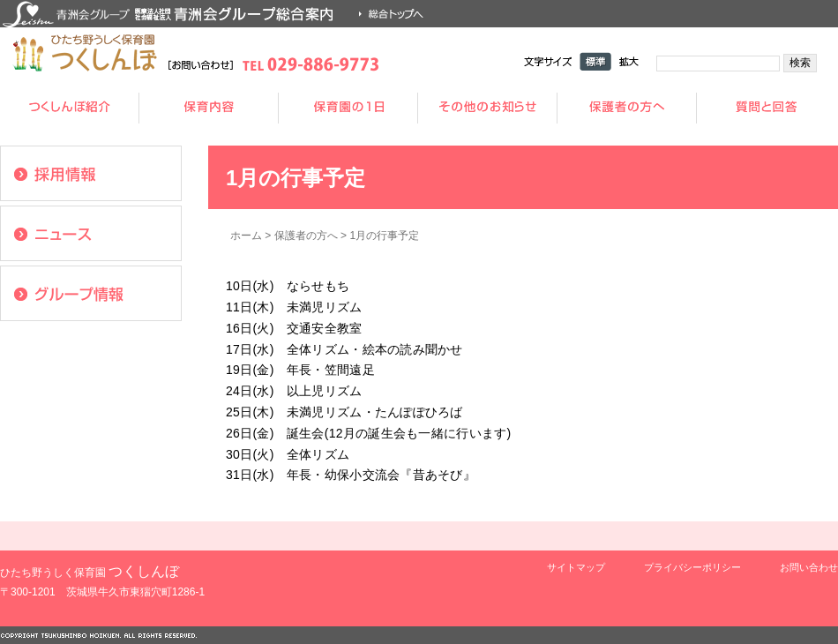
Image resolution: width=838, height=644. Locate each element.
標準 (595, 61)
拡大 (629, 61)
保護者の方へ (306, 236)
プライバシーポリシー (692, 567)
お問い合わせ (809, 567)
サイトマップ (576, 567)
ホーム (246, 236)
